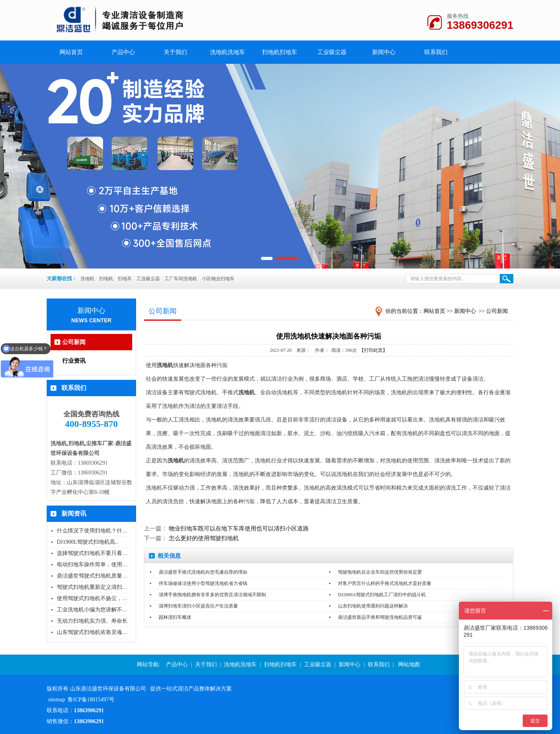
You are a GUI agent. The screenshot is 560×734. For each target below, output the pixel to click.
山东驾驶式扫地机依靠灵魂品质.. (96, 632)
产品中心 (123, 52)
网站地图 (409, 665)
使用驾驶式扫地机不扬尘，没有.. (96, 598)
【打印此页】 (373, 350)
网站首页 (434, 311)
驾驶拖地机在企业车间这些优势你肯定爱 (380, 572)
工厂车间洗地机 (181, 279)
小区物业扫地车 (218, 279)
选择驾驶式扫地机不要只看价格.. (96, 553)
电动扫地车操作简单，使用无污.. (96, 565)
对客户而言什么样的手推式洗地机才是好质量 (385, 583)
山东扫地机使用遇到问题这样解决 (373, 606)
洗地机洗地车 (227, 52)
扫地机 (106, 279)
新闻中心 (384, 52)
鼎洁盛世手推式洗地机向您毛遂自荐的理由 (203, 572)
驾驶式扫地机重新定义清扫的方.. (96, 587)
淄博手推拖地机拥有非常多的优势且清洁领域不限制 (212, 595)
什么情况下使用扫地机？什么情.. (96, 531)
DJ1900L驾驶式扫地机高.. (87, 542)
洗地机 (87, 279)
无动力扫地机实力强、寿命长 (92, 621)
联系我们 (436, 52)
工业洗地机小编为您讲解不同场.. (96, 610)
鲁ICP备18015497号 (91, 700)
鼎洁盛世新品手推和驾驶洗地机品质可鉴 (380, 617)
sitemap (57, 700)
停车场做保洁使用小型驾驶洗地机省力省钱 (203, 583)
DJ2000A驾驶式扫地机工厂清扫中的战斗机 (382, 595)
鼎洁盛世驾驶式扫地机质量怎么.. (96, 576)
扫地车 (125, 279)
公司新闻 (74, 342)
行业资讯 (74, 361)
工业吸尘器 (332, 52)
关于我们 (175, 52)
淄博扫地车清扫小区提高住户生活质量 (198, 606)
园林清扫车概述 (175, 617)
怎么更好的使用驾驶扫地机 (204, 538)
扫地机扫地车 (280, 52)
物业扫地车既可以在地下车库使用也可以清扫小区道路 (239, 529)
